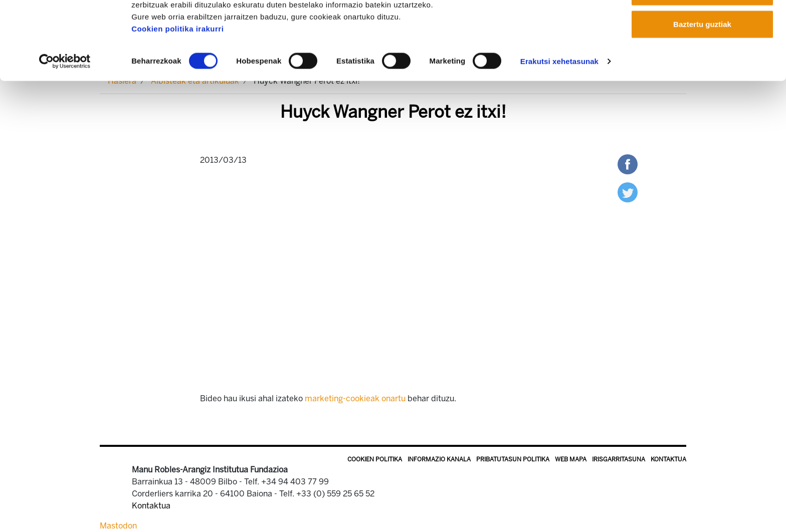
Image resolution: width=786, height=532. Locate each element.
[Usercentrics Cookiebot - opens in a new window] (65, 129)
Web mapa (571, 459)
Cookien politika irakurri (177, 96)
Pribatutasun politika (513, 459)
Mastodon (118, 526)
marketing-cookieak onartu (355, 398)
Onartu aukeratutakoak (702, 59)
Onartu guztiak (702, 26)
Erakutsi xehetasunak (559, 129)
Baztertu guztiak (702, 92)
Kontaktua (668, 459)
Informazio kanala (439, 459)
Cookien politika (375, 459)
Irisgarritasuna (619, 459)
